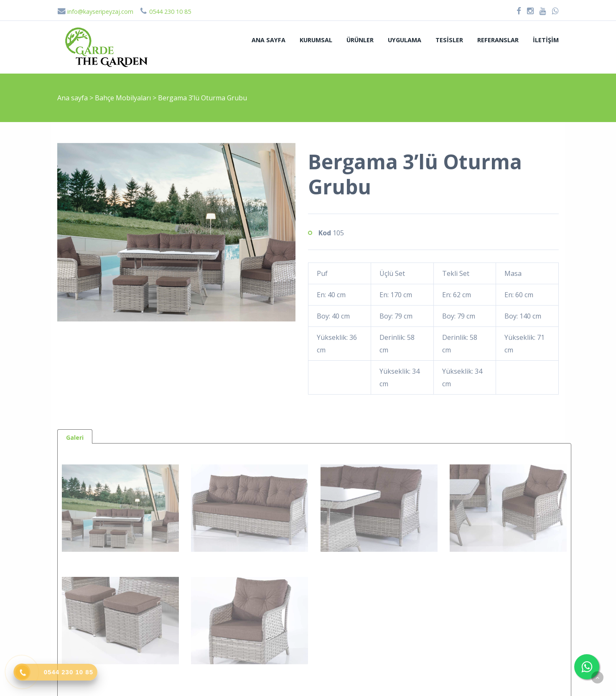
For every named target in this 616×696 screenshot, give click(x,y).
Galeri (75, 437)
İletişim (546, 40)
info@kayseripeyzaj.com (95, 11)
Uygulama (405, 40)
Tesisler (449, 40)
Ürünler (360, 40)
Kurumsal (316, 40)
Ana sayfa (269, 40)
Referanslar (498, 40)
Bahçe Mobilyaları (124, 98)
